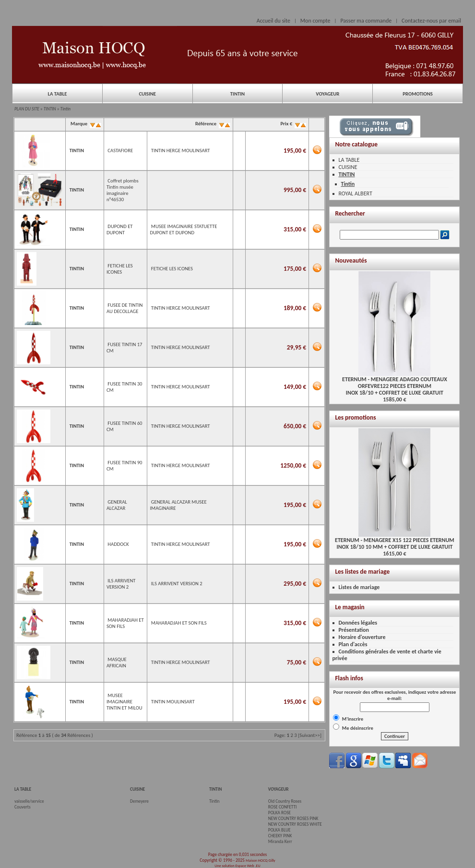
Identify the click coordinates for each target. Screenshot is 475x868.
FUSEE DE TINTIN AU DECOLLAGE (125, 308)
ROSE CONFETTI (283, 807)
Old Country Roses (285, 801)
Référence (212, 124)
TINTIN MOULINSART (173, 702)
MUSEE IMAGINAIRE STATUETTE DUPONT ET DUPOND (183, 229)
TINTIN (237, 94)
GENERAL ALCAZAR (117, 505)
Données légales (358, 623)
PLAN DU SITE (27, 109)
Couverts (23, 807)
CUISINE (147, 94)
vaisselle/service (29, 801)
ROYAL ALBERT (355, 193)
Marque (85, 124)
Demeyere (139, 801)
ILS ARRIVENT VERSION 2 (121, 584)
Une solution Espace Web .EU (237, 866)
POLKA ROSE (279, 813)
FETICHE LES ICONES (120, 269)
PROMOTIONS (417, 94)
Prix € (293, 124)
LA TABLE (57, 94)
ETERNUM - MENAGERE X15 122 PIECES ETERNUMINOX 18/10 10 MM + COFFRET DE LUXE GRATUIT (395, 541)
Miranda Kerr (280, 842)
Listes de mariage (359, 587)
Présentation (354, 630)
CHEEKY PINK (280, 836)
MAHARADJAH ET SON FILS (179, 623)
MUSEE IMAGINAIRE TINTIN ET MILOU (125, 702)
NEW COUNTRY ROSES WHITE (295, 824)
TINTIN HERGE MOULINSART (181, 151)
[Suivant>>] (310, 735)
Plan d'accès (353, 644)
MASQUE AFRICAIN (117, 663)
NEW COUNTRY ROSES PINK (293, 819)
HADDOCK (118, 544)
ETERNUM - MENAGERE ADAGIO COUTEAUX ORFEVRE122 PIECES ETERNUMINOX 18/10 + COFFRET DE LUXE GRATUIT (395, 383)
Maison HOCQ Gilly (261, 860)
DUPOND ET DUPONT (120, 229)
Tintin (65, 109)
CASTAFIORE (120, 151)
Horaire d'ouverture (362, 637)
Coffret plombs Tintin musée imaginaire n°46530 (123, 190)
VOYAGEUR (327, 94)
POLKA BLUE (279, 830)
